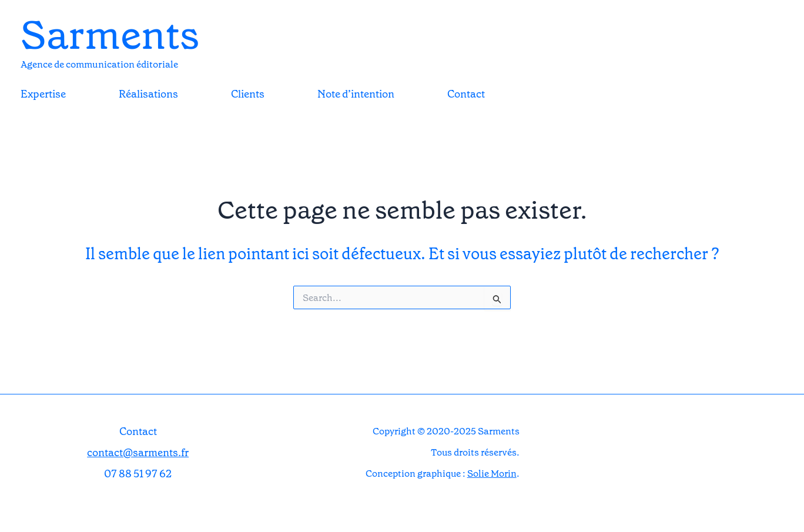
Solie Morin (492, 474)
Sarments (110, 35)
